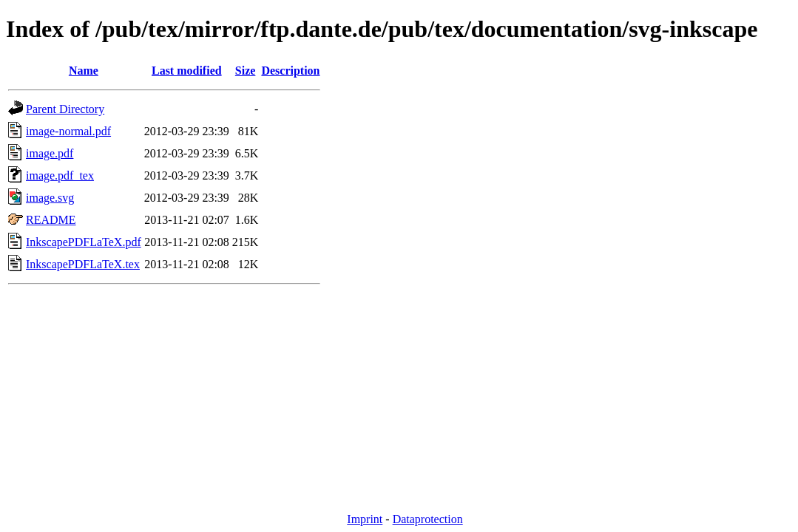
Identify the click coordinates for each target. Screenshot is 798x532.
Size (246, 71)
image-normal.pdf (68, 131)
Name (84, 71)
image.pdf (50, 153)
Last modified (187, 71)
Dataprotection (428, 519)
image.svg (50, 198)
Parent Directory (65, 109)
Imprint (365, 519)
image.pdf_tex (60, 175)
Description (290, 71)
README (51, 220)
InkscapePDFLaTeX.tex (83, 264)
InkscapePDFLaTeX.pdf (84, 242)
